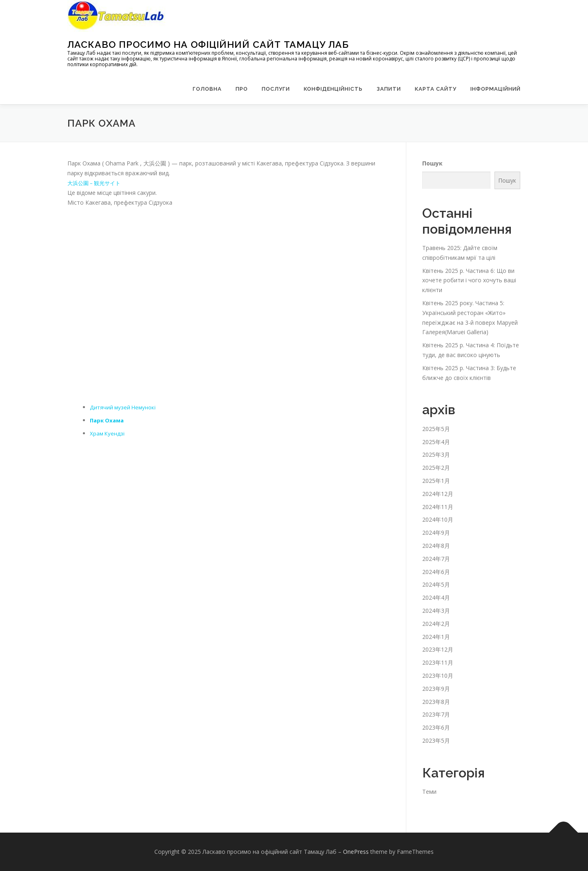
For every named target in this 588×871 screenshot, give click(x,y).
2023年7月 (436, 714)
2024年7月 (436, 559)
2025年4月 (436, 442)
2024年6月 (436, 572)
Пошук (432, 163)
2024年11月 (438, 507)
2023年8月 (436, 702)
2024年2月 (436, 624)
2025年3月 (436, 454)
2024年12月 (438, 494)
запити (389, 89)
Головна (207, 89)
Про (242, 89)
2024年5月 (436, 584)
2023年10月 (438, 676)
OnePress (356, 852)
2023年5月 (436, 740)
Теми (429, 792)
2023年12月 (438, 649)
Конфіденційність (333, 89)
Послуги (276, 89)
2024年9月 (436, 533)
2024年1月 (436, 637)
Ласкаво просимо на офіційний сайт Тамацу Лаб (208, 44)
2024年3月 (436, 611)
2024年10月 (438, 519)
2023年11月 (438, 662)
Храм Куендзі (108, 433)
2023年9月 (436, 689)
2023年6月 (436, 727)
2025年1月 (436, 481)
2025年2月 (436, 468)
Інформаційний (496, 89)
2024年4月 (436, 597)
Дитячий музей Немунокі (124, 407)
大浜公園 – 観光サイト (96, 183)
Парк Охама (108, 420)
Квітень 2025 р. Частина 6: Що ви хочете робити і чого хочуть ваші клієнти (469, 280)
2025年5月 (436, 429)
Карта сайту (436, 89)
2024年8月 (436, 546)
